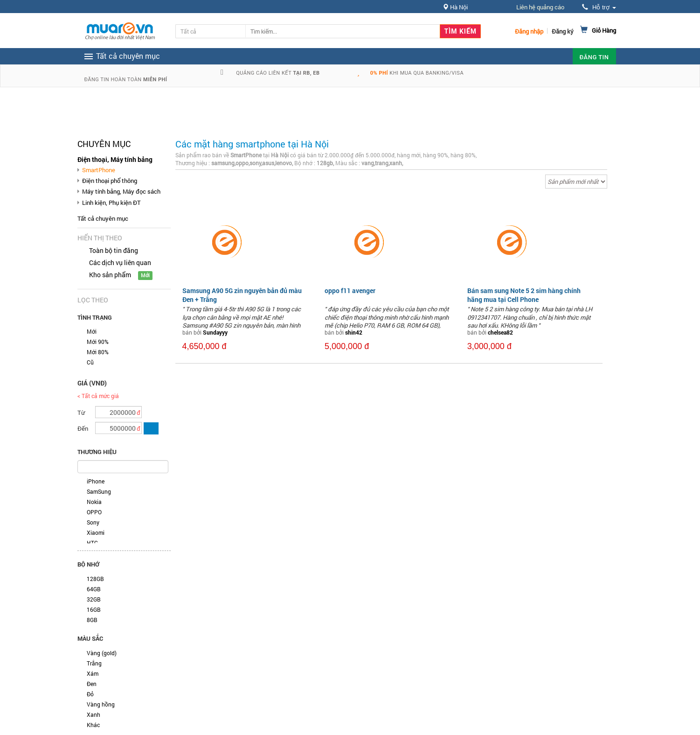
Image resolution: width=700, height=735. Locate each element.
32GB (94, 599)
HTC (92, 543)
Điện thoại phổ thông (110, 181)
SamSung (99, 491)
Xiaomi (96, 532)
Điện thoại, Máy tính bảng (115, 159)
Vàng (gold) (102, 653)
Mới (92, 331)
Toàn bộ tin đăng (114, 250)
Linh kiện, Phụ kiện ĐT (111, 203)
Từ (81, 413)
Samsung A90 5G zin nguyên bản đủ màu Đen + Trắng (242, 295)
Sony (93, 522)
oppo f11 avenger (350, 290)
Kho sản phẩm (110, 275)
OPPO (94, 512)
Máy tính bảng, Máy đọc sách (121, 191)
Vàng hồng (101, 704)
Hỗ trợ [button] (599, 7)
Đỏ (90, 694)
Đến (83, 428)
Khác (93, 725)
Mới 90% (98, 342)
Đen (92, 684)
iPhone (96, 481)
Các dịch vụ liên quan (120, 262)
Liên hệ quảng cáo (540, 7)
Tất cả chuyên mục (103, 218)
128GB (95, 579)
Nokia (94, 502)
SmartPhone (99, 170)
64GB (94, 589)
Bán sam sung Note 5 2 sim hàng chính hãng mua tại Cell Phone (524, 295)
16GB (94, 609)
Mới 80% (98, 352)
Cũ (90, 362)
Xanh (94, 714)
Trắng (94, 663)
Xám (93, 673)
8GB (92, 620)
